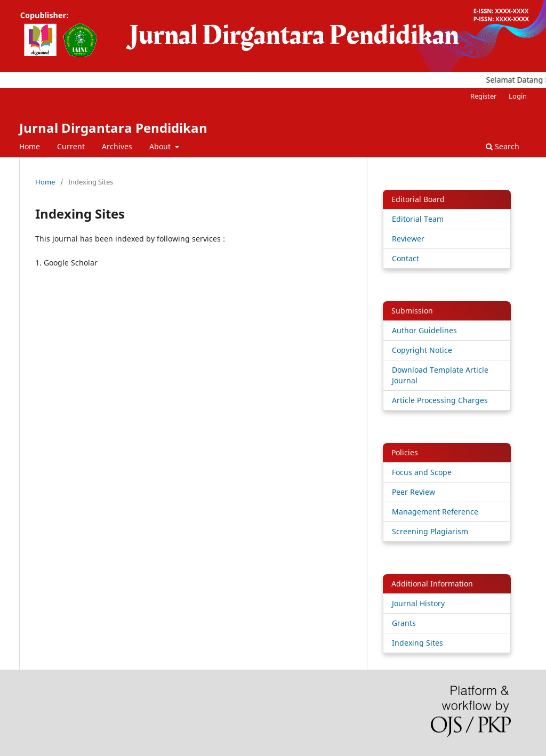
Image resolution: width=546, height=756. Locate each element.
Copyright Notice (422, 350)
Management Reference (435, 512)
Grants (404, 623)
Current (71, 146)
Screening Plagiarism (430, 531)
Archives (117, 146)
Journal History (418, 603)
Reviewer (408, 239)
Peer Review (413, 492)
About (161, 146)
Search (503, 146)
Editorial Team (418, 219)
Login (518, 96)
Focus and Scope (422, 472)
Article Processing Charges (440, 400)
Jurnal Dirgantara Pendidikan (113, 128)
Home (30, 146)
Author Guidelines (424, 330)
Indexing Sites (417, 643)
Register (483, 96)
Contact (406, 258)
